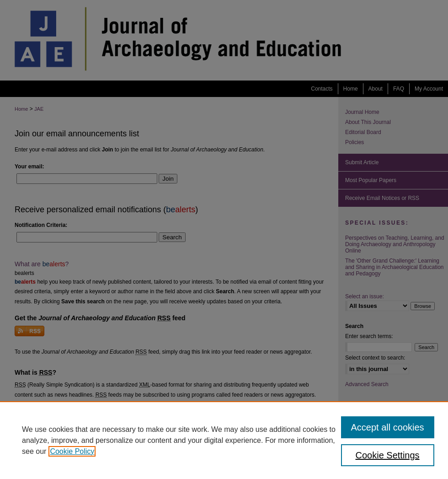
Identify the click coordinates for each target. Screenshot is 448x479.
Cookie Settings (388, 455)
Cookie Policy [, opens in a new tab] (72, 451)
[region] (224, 440)
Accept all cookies (388, 427)
